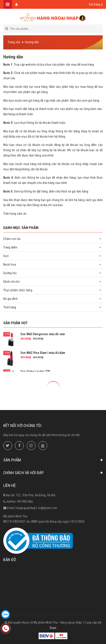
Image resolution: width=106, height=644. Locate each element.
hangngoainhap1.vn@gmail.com (36, 508)
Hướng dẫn (13, 57)
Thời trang (10, 307)
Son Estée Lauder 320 (35, 371)
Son (6, 256)
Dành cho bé (11, 282)
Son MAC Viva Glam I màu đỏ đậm (43, 353)
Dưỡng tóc (10, 273)
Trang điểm (10, 247)
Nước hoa (10, 264)
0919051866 (25, 502)
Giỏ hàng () (96, 4)
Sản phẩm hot (15, 323)
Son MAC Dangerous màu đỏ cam (43, 334)
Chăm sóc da (12, 239)
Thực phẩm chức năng (18, 290)
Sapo (53, 628)
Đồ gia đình (10, 299)
